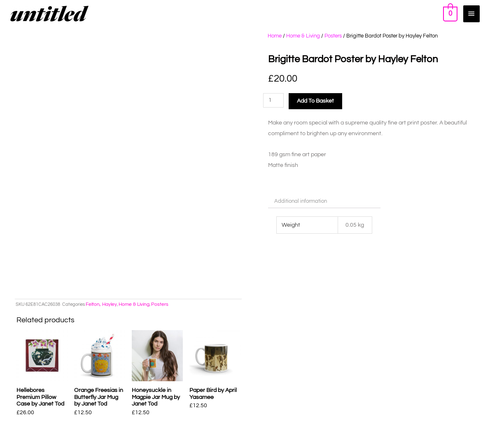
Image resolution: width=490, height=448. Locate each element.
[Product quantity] (274, 100)
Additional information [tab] (301, 201)
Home (275, 36)
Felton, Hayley (101, 304)
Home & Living (303, 36)
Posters (333, 36)
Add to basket (315, 101)
